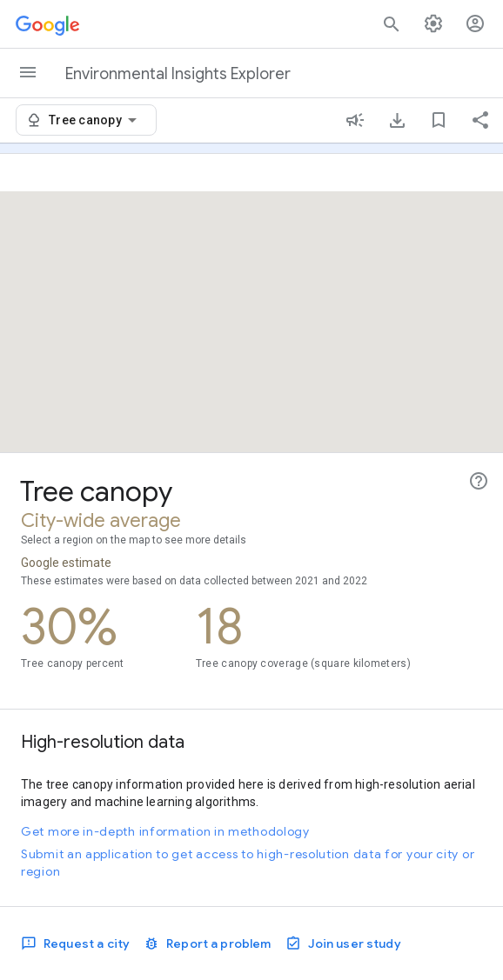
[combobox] (96, 120)
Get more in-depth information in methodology (165, 831)
